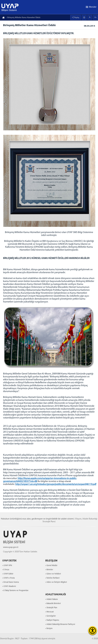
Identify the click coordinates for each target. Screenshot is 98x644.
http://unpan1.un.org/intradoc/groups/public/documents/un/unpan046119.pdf (56, 484)
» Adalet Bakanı (52, 599)
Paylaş (77, 18)
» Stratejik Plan (51, 608)
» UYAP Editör (8, 574)
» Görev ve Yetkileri (53, 574)
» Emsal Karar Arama (11, 582)
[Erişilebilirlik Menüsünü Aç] (93, 630)
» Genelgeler (51, 616)
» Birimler (49, 570)
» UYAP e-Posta (8, 578)
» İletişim (49, 628)
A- (90, 17)
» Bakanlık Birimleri (53, 603)
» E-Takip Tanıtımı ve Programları (15, 591)
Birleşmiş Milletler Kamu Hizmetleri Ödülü (23, 18)
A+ (96, 17)
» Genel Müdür (51, 565)
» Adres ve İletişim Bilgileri (56, 582)
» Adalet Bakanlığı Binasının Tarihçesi (60, 624)
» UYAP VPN (7, 565)
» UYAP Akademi (9, 586)
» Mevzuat (49, 612)
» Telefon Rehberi (52, 578)
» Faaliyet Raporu (52, 620)
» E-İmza (6, 570)
